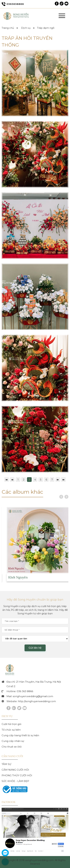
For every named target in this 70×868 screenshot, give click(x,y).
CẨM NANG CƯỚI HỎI (15, 770)
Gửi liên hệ (35, 648)
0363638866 (13, 4)
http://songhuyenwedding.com (37, 701)
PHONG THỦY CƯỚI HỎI (17, 775)
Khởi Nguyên (26, 577)
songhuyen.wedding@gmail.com (33, 696)
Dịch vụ (26, 28)
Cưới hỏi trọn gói (11, 724)
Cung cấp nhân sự (13, 741)
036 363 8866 (25, 691)
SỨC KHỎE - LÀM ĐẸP (15, 781)
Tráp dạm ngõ (46, 28)
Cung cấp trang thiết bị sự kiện (20, 735)
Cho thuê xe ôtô (12, 747)
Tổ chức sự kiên (11, 730)
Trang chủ (8, 28)
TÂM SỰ (6, 764)
